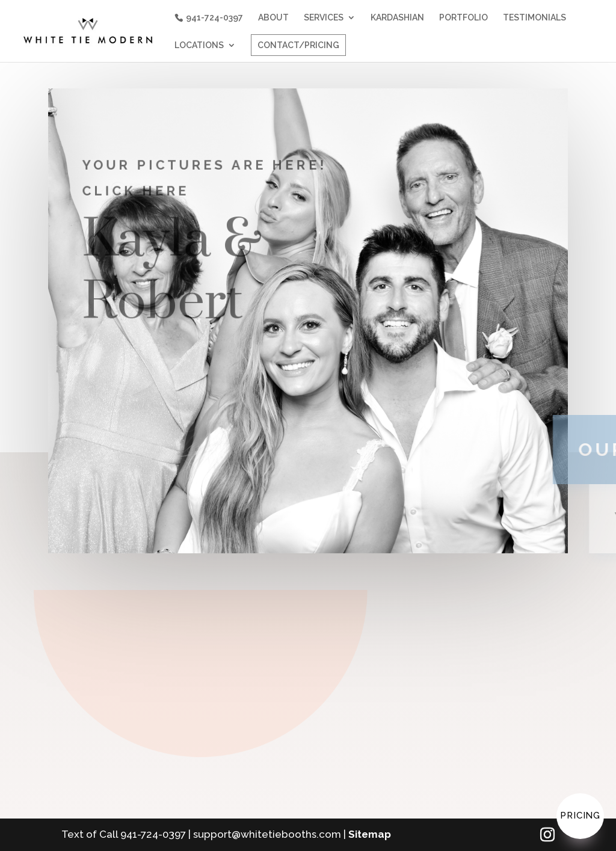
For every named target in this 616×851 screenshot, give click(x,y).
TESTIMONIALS (532, 18)
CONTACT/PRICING (296, 45)
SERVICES (321, 18)
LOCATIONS (197, 45)
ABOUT (271, 18)
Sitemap (370, 834)
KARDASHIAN (395, 18)
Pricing (580, 816)
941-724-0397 (212, 17)
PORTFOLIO (461, 18)
